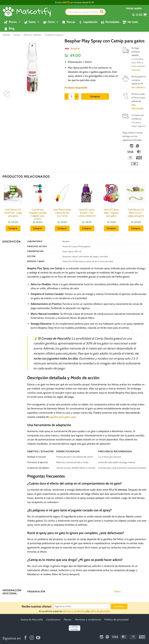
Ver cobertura (138, 87)
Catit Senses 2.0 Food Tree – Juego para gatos (13, 213)
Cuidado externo (54, 35)
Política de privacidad (116, 620)
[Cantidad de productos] (72, 96)
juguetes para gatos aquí (63, 417)
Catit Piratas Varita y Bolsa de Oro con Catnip (62, 213)
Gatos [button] (34, 22)
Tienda (6, 35)
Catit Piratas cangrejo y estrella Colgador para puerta (38, 214)
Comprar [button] (13, 228)
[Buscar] (102, 12)
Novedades (112, 22)
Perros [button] (15, 22)
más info (136, 70)
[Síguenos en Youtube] (38, 638)
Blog (12, 28)
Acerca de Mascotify (32, 620)
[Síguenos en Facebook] (25, 638)
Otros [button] (53, 22)
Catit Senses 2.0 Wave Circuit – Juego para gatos (136, 213)
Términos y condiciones (88, 620)
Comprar (95, 96)
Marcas (71, 22)
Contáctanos (53, 620)
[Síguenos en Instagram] (32, 638)
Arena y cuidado (33, 35)
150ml (117, 592)
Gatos (17, 35)
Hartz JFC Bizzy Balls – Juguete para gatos (111, 213)
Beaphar (75, 48)
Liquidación (90, 22)
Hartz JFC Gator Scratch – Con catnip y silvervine (87, 213)
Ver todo (133, 22)
